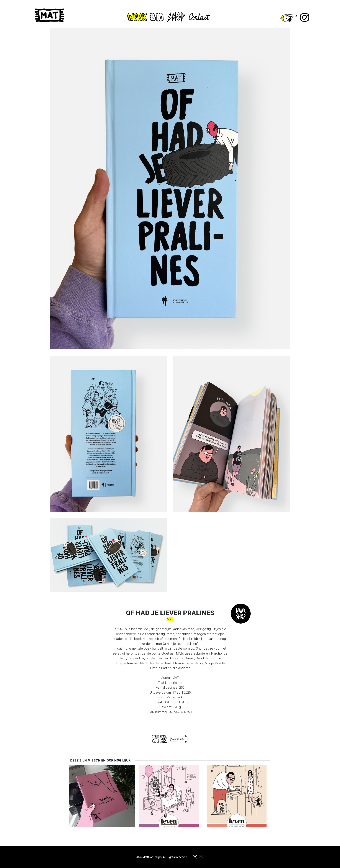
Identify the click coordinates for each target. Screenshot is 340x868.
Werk (137, 17)
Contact (200, 17)
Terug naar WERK (159, 739)
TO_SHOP (241, 614)
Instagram (305, 17)
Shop (176, 16)
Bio (157, 17)
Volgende (179, 739)
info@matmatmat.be (201, 857)
